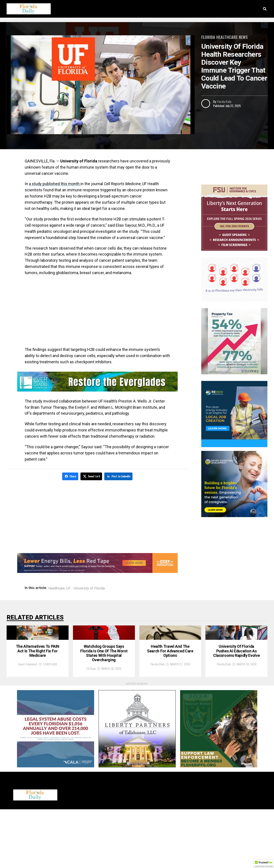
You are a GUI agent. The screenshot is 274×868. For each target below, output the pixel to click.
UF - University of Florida (86, 588)
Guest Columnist (28, 721)
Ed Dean (91, 727)
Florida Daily (224, 101)
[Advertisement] (97, 311)
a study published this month (55, 184)
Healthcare (57, 588)
